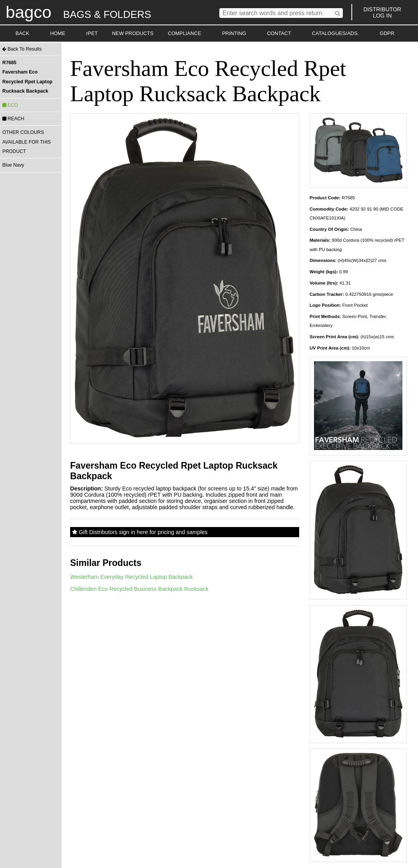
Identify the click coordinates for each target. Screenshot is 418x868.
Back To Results (22, 49)
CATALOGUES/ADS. (335, 33)
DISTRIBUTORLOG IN (382, 12)
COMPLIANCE (185, 33)
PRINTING (234, 33)
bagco (28, 12)
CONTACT (279, 33)
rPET (92, 33)
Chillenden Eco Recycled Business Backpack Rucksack (139, 589)
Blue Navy (13, 165)
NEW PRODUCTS (133, 33)
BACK (22, 33)
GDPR (387, 33)
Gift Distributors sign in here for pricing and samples (140, 532)
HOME (58, 33)
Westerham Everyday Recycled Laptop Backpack (131, 577)
